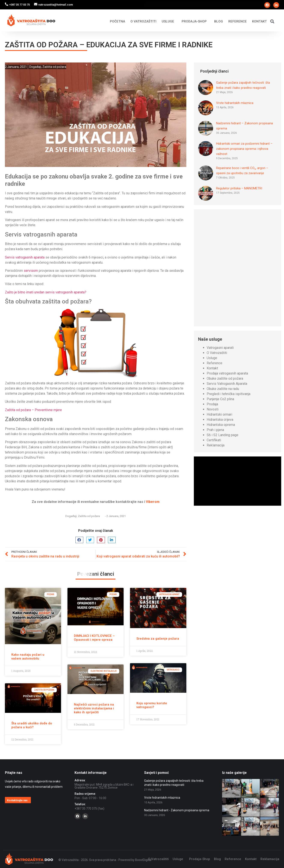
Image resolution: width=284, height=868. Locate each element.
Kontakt (259, 21)
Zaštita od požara (54, 67)
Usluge (169, 21)
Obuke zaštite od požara (225, 378)
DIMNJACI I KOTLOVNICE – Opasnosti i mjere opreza (94, 638)
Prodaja (212, 404)
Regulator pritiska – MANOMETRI (239, 188)
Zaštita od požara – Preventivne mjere (33, 410)
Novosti (213, 409)
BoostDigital (143, 860)
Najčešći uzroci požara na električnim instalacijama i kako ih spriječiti (94, 708)
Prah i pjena (215, 430)
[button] (272, 21)
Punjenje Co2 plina (220, 399)
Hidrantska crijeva (220, 420)
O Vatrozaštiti (143, 21)
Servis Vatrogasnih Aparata (227, 384)
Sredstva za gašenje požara (158, 639)
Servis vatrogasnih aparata (25, 257)
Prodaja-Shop (195, 21)
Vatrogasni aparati (220, 348)
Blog (219, 21)
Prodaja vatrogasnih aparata (227, 373)
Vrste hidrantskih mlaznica (235, 103)
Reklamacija (216, 445)
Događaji (35, 67)
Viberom (153, 502)
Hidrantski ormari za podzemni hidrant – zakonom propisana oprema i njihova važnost (244, 149)
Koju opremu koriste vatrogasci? (152, 705)
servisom (31, 271)
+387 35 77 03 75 (19, 5)
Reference (238, 21)
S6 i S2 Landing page (223, 435)
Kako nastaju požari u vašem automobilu (28, 657)
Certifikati (214, 440)
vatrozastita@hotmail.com (56, 5)
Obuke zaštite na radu (223, 389)
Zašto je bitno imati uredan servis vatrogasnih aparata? (46, 292)
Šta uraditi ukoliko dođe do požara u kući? (32, 725)
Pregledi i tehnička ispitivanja (229, 394)
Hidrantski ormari (219, 414)
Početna (117, 21)
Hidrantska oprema (221, 425)
